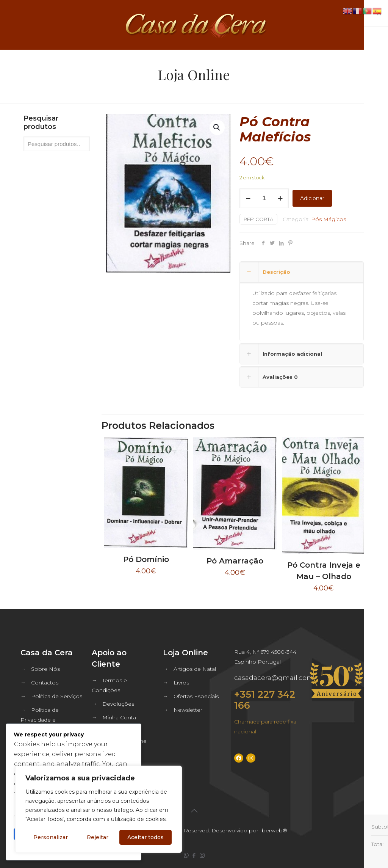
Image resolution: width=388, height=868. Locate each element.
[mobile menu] (376, 25)
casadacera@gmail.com (274, 678)
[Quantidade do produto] (264, 198)
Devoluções (118, 704)
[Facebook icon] (194, 855)
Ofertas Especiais (196, 696)
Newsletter (188, 710)
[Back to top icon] (194, 811)
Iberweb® (274, 830)
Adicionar (312, 198)
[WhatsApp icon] (186, 855)
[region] (99, 809)
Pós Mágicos (329, 219)
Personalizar (51, 837)
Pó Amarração (235, 561)
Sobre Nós (45, 669)
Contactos (45, 683)
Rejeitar (98, 837)
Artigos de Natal (195, 669)
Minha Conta (119, 717)
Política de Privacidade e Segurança (40, 720)
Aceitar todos (145, 837)
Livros (181, 683)
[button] (217, 127)
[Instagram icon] (202, 855)
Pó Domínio (146, 559)
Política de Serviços (57, 696)
